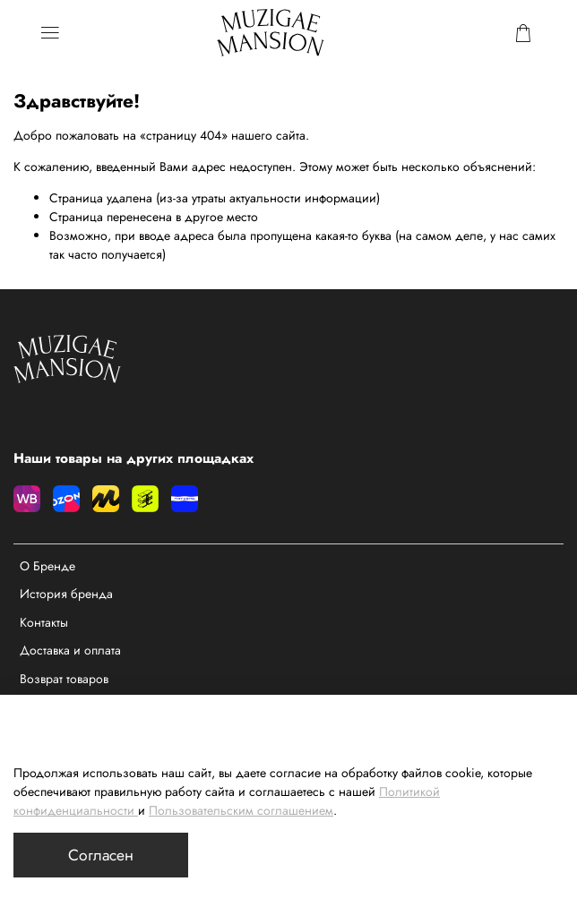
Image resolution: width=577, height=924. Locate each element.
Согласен (101, 855)
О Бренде (47, 566)
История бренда (66, 594)
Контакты (44, 622)
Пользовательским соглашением (241, 810)
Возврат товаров (64, 679)
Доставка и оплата (70, 650)
